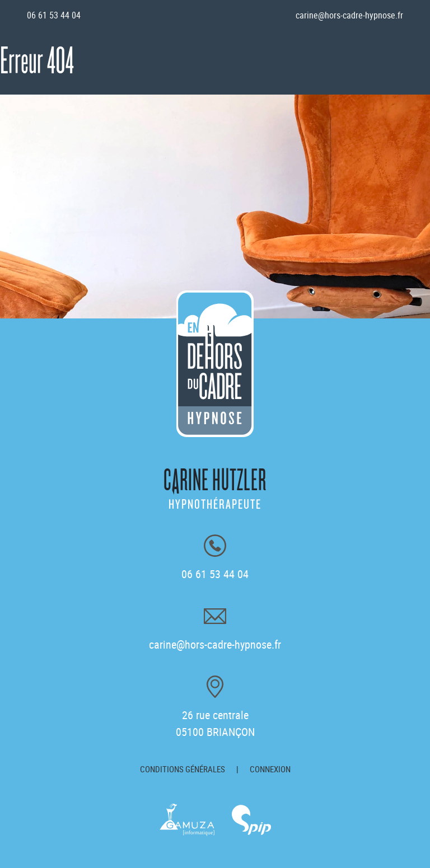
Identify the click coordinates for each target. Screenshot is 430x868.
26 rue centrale (215, 723)
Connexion (270, 769)
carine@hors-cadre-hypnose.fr (349, 15)
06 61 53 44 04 (54, 15)
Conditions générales (183, 769)
